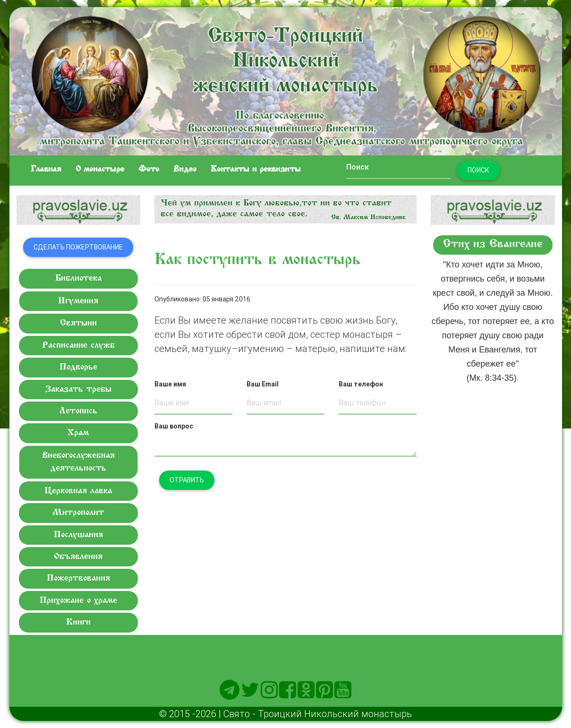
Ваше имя (170, 384)
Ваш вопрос (174, 426)
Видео (185, 170)
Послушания (78, 535)
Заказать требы (78, 390)
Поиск (478, 170)
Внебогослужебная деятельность (78, 462)
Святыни (78, 323)
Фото (149, 170)
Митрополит (78, 513)
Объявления (78, 557)
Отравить (187, 480)
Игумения (78, 301)
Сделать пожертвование (78, 247)
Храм (78, 433)
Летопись (78, 411)
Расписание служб (78, 346)
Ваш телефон (361, 384)
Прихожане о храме (78, 601)
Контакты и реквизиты (256, 170)
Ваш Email (263, 384)
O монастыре (100, 170)
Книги (78, 622)
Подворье (78, 367)
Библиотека (78, 278)
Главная (46, 170)
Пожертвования (78, 578)
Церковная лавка (78, 491)
